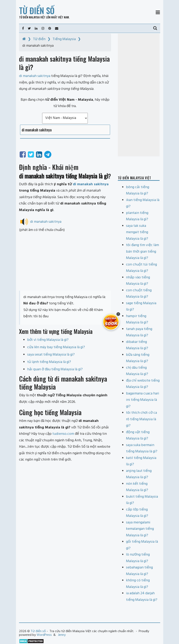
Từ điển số (37, 10)
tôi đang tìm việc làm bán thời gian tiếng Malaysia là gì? (142, 252)
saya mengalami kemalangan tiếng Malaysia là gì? (140, 529)
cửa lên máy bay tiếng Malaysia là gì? (56, 347)
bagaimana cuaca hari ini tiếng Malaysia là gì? (143, 400)
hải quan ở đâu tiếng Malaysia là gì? (55, 369)
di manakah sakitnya (91, 184)
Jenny (62, 635)
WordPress (44, 635)
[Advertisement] (65, 262)
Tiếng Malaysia (64, 39)
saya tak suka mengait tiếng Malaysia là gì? (137, 232)
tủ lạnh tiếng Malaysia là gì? (49, 362)
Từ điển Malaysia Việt (32, 17)
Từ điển (39, 39)
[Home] (24, 39)
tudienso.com (63, 434)
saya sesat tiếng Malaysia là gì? (51, 355)
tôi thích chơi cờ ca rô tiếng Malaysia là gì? (141, 419)
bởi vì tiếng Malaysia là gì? (48, 340)
